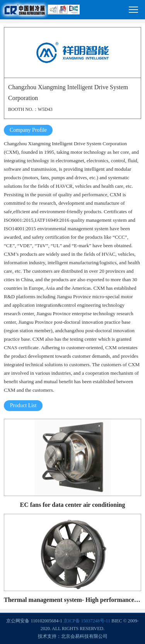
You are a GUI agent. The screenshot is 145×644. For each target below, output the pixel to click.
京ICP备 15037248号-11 (87, 621)
